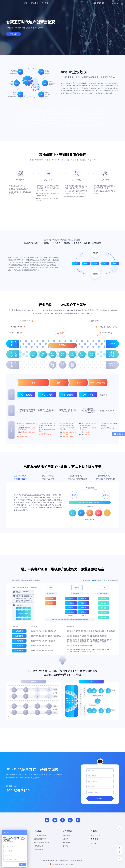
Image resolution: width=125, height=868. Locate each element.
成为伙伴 (120, 850)
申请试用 (14, 34)
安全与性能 (66, 843)
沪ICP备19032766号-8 (74, 861)
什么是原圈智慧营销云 (42, 843)
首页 (25, 3)
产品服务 (35, 3)
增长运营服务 (39, 850)
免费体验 (115, 3)
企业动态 (65, 839)
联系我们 (100, 798)
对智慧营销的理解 (40, 839)
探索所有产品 (39, 846)
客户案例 (45, 3)
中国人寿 (94, 843)
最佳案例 (65, 846)
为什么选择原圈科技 (41, 835)
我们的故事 (66, 835)
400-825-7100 (18, 791)
